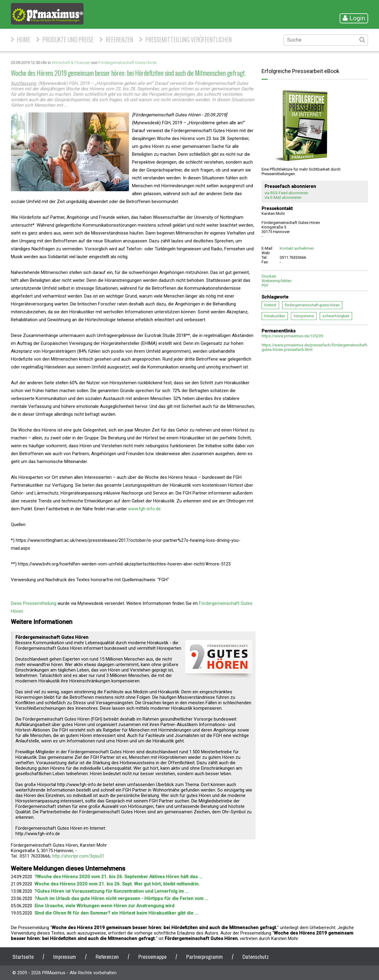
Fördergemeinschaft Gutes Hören (128, 63)
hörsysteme (304, 316)
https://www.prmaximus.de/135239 (292, 336)
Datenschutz (256, 957)
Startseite (23, 957)
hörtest (270, 305)
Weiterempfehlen (277, 281)
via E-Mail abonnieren (283, 197)
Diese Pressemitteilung (34, 603)
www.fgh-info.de (144, 509)
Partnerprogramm (204, 957)
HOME (24, 39)
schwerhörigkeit (336, 316)
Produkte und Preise (68, 39)
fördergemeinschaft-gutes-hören (312, 305)
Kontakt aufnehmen (297, 248)
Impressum (65, 957)
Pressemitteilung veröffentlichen (189, 39)
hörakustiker (275, 316)
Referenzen (119, 39)
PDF (265, 285)
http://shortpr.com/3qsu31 (78, 856)
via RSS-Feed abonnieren (286, 193)
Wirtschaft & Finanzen (71, 63)
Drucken (269, 276)
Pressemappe (152, 957)
